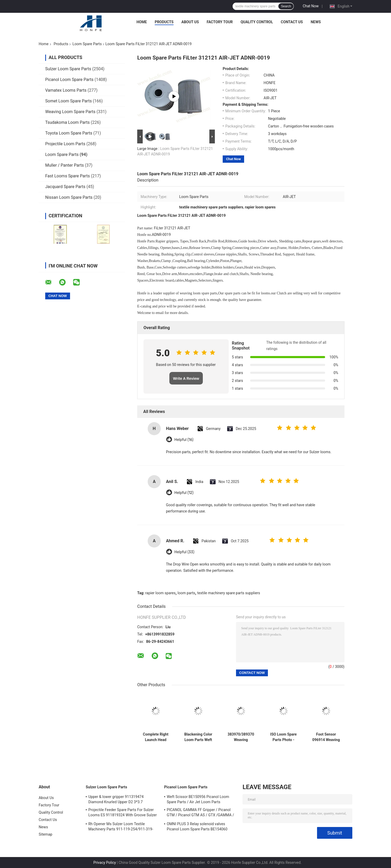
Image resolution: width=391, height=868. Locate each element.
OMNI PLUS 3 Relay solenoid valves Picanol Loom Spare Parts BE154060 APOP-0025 (197, 827)
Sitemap (45, 834)
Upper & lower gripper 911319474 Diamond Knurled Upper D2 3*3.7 (116, 799)
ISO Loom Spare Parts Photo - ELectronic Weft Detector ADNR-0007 (283, 737)
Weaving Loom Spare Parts (70, 112)
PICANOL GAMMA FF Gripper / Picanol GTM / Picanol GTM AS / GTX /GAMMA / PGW (200, 813)
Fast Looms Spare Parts (68, 176)
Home (142, 22)
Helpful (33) (184, 552)
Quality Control (257, 22)
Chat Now (311, 6)
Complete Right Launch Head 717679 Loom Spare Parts (156, 737)
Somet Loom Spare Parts (68, 101)
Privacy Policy (105, 863)
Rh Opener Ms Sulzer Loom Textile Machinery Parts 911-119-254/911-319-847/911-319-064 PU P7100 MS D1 (121, 827)
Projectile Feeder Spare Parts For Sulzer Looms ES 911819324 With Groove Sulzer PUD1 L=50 (123, 813)
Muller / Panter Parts (65, 165)
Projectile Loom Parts (65, 144)
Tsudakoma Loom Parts (67, 122)
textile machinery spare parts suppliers (229, 593)
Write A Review (186, 378)
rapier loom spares (160, 593)
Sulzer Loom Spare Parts (68, 69)
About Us (190, 22)
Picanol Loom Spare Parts (69, 80)
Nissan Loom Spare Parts (69, 197)
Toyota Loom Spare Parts (69, 133)
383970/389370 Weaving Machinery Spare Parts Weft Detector (241, 737)
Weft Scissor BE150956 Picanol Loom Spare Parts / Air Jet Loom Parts (198, 799)
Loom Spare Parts (87, 44)
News (316, 22)
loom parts (186, 593)
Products (164, 22)
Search (286, 6)
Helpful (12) (184, 493)
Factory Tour (220, 22)
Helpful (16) (184, 440)
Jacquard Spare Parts (65, 187)
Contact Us (292, 22)
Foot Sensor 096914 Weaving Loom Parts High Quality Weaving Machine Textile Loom (326, 737)
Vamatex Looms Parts (66, 90)
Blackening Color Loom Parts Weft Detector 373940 (198, 737)
